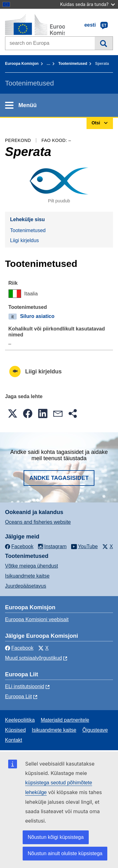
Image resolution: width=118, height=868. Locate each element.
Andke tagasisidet (59, 478)
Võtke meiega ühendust (31, 566)
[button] (13, 413)
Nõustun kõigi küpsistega (56, 837)
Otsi (104, 43)
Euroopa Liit (18, 696)
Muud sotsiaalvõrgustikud (34, 658)
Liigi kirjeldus (25, 240)
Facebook (19, 648)
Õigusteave (95, 730)
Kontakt (14, 740)
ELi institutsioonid (25, 686)
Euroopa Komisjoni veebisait (37, 619)
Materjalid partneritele (65, 720)
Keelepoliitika (20, 720)
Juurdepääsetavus (26, 586)
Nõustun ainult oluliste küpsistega (65, 853)
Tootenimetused (73, 64)
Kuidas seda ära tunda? (87, 4)
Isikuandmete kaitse (27, 576)
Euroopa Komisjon (22, 64)
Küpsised (15, 730)
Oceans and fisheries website (38, 522)
